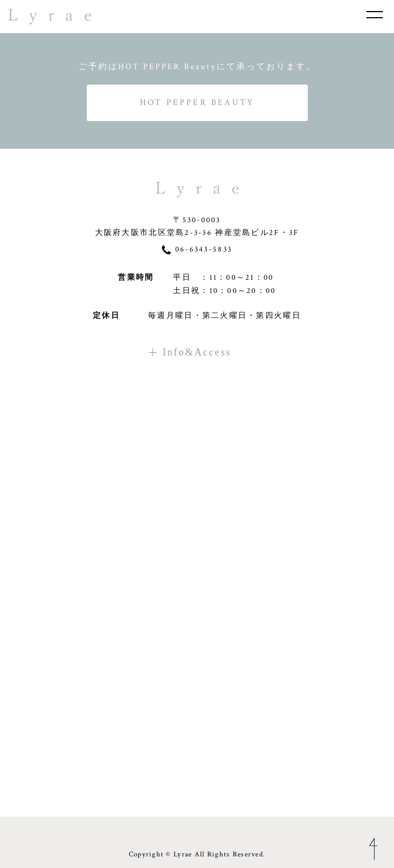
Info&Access (190, 352)
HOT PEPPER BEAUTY (197, 103)
